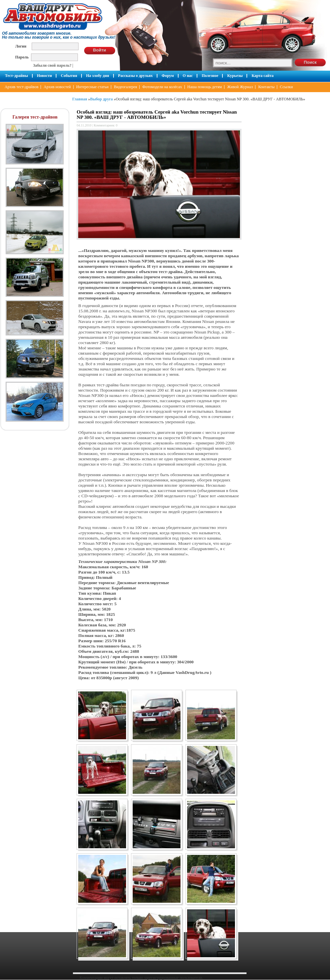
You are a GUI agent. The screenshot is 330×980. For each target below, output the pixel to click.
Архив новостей (57, 87)
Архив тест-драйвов (21, 87)
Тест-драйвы (16, 76)
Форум (168, 76)
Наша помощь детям (205, 87)
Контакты (266, 87)
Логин (21, 46)
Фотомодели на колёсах (162, 87)
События (69, 76)
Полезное (210, 76)
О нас (188, 76)
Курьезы (235, 76)
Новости (45, 76)
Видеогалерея (125, 87)
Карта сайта (263, 76)
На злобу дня (98, 76)
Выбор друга (101, 99)
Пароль (22, 57)
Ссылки (286, 87)
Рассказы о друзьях (135, 76)
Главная (80, 99)
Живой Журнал (240, 87)
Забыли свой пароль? (52, 65)
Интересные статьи (92, 87)
